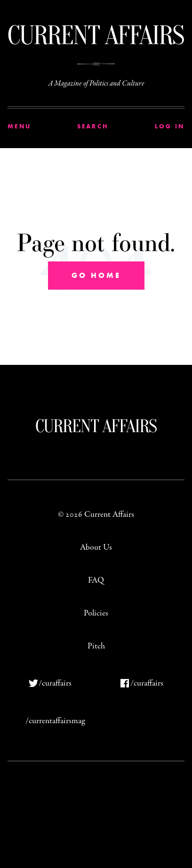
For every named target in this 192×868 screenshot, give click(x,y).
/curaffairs (55, 683)
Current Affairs (96, 426)
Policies (96, 613)
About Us (96, 548)
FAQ (96, 580)
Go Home (96, 275)
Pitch (96, 646)
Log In (170, 126)
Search (93, 126)
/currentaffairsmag (55, 721)
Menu (19, 126)
